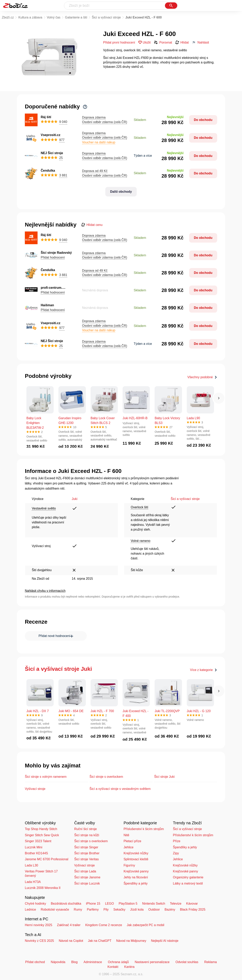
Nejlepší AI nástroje (165, 941)
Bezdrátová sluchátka (66, 904)
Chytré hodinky (35, 904)
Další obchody (121, 192)
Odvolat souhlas (187, 962)
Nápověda (58, 962)
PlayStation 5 (128, 904)
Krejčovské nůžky (136, 853)
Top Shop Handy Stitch (41, 829)
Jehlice (129, 847)
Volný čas (54, 17)
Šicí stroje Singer (86, 847)
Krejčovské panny (136, 871)
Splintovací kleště (136, 859)
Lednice (30, 910)
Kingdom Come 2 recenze (104, 925)
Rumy (78, 910)
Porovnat (163, 42)
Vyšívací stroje (35, 789)
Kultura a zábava (30, 17)
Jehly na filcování (136, 877)
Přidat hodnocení (53, 257)
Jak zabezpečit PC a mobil (146, 925)
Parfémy (93, 910)
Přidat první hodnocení (119, 42)
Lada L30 (31, 865)
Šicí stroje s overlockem (106, 777)
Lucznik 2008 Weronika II (43, 888)
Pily (106, 910)
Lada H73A (33, 882)
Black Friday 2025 (193, 910)
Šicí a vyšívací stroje (106, 17)
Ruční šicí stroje (85, 829)
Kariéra (129, 967)
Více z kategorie (204, 670)
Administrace (93, 962)
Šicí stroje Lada (85, 871)
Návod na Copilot (71, 941)
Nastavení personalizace (152, 962)
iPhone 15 (93, 904)
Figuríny (129, 865)
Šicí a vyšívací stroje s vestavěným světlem (120, 789)
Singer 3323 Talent (38, 841)
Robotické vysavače (55, 910)
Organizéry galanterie (188, 877)
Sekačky (119, 910)
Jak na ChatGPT (100, 941)
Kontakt (113, 967)
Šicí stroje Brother (87, 853)
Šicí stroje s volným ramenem (46, 777)
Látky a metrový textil (188, 883)
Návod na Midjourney (131, 941)
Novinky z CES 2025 (39, 941)
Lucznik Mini (34, 847)
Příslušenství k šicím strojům (144, 829)
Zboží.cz (8, 17)
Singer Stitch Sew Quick (42, 835)
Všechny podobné (202, 377)
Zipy (176, 853)
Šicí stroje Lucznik (87, 883)
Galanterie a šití (76, 17)
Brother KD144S (36, 853)
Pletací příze (132, 841)
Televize (176, 904)
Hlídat (182, 43)
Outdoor (154, 910)
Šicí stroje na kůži (87, 835)
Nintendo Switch (154, 904)
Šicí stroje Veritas (86, 859)
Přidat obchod (35, 962)
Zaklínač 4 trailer (69, 925)
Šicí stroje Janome (87, 877)
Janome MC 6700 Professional (47, 859)
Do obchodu (203, 120)
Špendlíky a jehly (136, 883)
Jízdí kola (137, 910)
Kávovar (192, 904)
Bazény (170, 910)
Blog (75, 962)
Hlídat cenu (92, 225)
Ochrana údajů (118, 962)
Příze (177, 841)
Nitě (126, 835)
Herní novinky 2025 (39, 925)
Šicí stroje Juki (164, 777)
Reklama (211, 962)
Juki (75, 499)
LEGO (109, 904)
